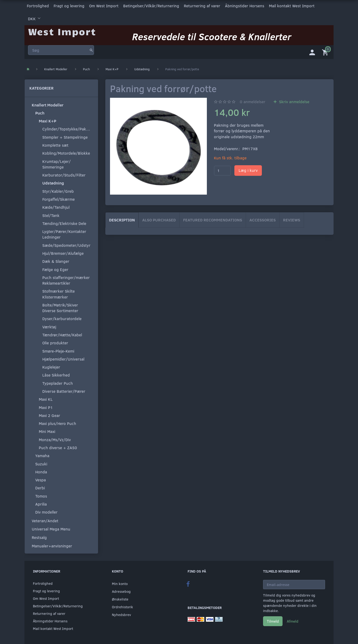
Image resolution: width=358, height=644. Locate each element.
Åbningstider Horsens (245, 6)
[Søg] (91, 48)
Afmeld (293, 620)
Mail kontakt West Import (292, 6)
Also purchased (159, 219)
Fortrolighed (38, 6)
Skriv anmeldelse (294, 100)
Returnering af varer (202, 6)
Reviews (292, 219)
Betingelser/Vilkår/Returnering (151, 6)
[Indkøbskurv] (326, 51)
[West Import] (62, 29)
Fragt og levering (69, 6)
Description (122, 219)
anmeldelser (253, 100)
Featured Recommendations (213, 219)
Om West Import (104, 6)
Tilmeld (273, 620)
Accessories (263, 219)
